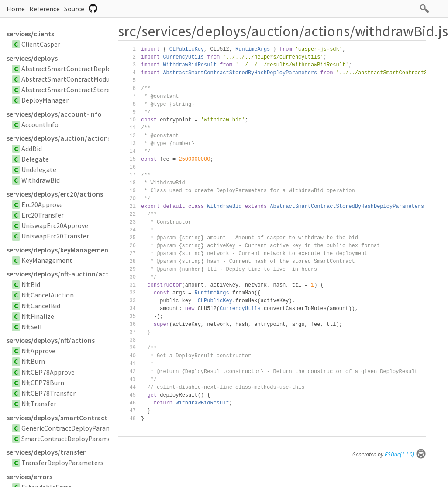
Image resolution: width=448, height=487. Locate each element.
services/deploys (32, 58)
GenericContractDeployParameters (74, 428)
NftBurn (33, 361)
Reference (45, 9)
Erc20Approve (42, 204)
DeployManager (45, 100)
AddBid (32, 149)
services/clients (30, 34)
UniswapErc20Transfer (55, 236)
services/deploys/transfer (46, 452)
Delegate (35, 159)
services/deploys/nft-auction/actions (58, 274)
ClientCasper (41, 44)
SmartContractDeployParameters (72, 439)
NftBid (31, 284)
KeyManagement (47, 260)
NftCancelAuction (48, 295)
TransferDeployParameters (62, 463)
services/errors (29, 477)
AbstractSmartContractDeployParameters (86, 69)
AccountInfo (40, 124)
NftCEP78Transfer (48, 393)
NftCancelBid (41, 306)
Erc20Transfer (43, 215)
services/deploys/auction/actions (58, 138)
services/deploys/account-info (54, 114)
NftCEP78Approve (48, 372)
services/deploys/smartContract (57, 418)
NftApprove (38, 351)
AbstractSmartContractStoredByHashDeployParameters (107, 90)
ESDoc (405, 454)
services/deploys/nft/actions (51, 340)
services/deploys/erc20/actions (55, 194)
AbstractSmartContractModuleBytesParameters (95, 79)
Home (16, 9)
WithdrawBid (41, 180)
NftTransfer (39, 404)
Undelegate (39, 169)
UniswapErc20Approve (55, 225)
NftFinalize (38, 316)
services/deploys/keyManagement (58, 250)
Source (74, 9)
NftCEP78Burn (43, 383)
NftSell (32, 327)
